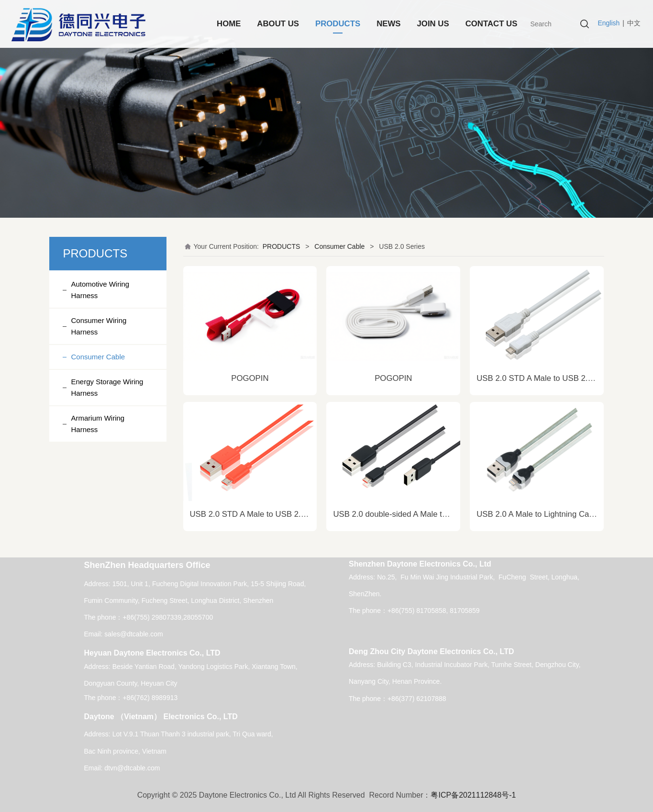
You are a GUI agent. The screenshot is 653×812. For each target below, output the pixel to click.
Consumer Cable (98, 357)
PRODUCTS (338, 24)
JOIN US (433, 24)
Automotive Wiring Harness (100, 290)
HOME (229, 24)
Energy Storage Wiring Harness (107, 387)
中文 (634, 23)
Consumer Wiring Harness (99, 326)
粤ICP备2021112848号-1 (473, 795)
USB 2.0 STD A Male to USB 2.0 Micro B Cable (561, 378)
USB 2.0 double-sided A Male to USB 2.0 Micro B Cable (432, 514)
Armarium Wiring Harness (98, 424)
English (609, 23)
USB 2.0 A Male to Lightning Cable (538, 514)
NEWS (388, 24)
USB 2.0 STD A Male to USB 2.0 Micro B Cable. (275, 514)
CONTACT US (492, 24)
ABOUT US (278, 24)
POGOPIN (250, 378)
